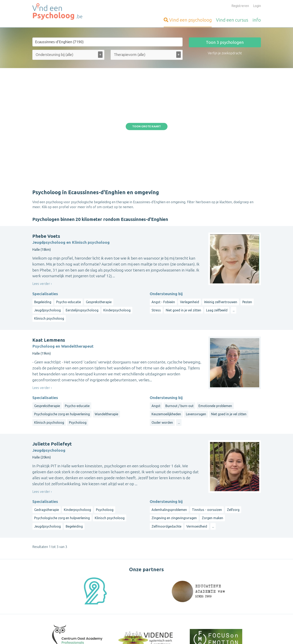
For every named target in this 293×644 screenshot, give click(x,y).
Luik (236, 607)
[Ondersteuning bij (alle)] (60, 55)
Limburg (232, 597)
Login (257, 6)
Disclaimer (170, 635)
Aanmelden (119, 584)
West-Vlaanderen (224, 592)
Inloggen (117, 589)
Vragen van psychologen (129, 603)
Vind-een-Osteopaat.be (50, 599)
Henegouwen (198, 607)
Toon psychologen (225, 42)
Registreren (240, 6)
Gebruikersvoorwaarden (194, 635)
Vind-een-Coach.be (46, 589)
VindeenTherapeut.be (48, 584)
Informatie (118, 594)
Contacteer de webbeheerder (133, 623)
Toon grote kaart (146, 82)
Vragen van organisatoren (130, 608)
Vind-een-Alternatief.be (50, 608)
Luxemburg (197, 612)
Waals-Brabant (221, 607)
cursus (232, 20)
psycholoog (188, 20)
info (257, 20)
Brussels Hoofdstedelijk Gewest (226, 602)
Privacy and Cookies (148, 635)
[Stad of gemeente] (107, 42)
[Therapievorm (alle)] (133, 55)
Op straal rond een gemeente (211, 584)
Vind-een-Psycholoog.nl (50, 624)
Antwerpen (216, 597)
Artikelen (117, 613)
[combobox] (68, 56)
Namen (246, 607)
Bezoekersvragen (124, 599)
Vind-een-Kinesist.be (47, 594)
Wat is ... (117, 618)
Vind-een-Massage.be (48, 603)
